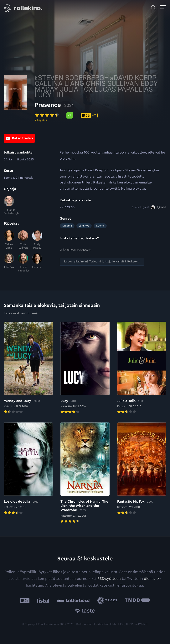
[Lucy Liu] (37, 263)
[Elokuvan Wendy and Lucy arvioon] (28, 368)
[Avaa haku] (153, 7)
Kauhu (100, 226)
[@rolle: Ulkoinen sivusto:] (159, 207)
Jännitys (84, 226)
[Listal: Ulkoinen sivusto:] (42, 601)
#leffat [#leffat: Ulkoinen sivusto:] (150, 579)
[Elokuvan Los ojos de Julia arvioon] (28, 469)
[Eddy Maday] (37, 240)
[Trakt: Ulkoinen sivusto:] (108, 600)
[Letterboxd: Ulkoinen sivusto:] (73, 601)
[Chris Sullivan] (23, 240)
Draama (67, 226)
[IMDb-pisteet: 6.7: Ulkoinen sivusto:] (114, 116)
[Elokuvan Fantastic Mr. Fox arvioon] (142, 469)
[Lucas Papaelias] (23, 263)
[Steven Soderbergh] (9, 206)
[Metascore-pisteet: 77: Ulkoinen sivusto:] (95, 116)
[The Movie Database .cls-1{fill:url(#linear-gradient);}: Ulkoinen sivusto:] (138, 601)
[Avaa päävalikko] (163, 7)
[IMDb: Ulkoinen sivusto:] (25, 601)
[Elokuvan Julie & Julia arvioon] (142, 368)
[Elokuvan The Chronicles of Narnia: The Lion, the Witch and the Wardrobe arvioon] (85, 473)
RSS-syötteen (109, 579)
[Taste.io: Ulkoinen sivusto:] (85, 611)
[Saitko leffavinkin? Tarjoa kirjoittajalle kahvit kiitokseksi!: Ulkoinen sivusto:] (102, 262)
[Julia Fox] (9, 263)
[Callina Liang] (9, 240)
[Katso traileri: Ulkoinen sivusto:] (19, 139)
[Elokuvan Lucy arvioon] (85, 368)
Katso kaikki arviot (21, 313)
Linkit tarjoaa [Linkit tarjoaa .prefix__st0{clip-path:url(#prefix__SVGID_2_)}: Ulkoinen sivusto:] (75, 250)
